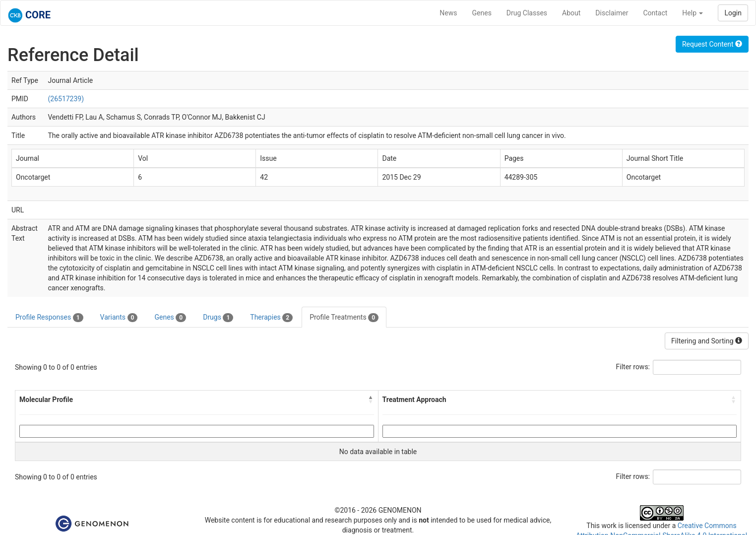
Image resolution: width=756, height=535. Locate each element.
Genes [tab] (170, 318)
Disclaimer (612, 13)
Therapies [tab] (271, 318)
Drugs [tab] (218, 318)
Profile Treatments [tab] (344, 318)
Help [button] (693, 13)
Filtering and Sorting (707, 341)
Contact (655, 13)
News (448, 13)
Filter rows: (633, 367)
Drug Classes (527, 13)
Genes (482, 13)
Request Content (712, 44)
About (571, 13)
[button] (371, 400)
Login (733, 13)
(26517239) (66, 99)
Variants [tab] (119, 318)
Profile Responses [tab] (49, 318)
